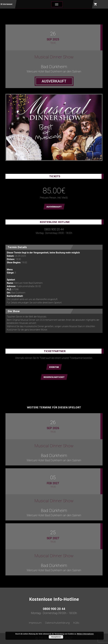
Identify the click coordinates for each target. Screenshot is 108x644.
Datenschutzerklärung (57, 623)
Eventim (54, 367)
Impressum (35, 623)
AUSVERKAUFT (54, 207)
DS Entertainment (6, 4)
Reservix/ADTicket (54, 377)
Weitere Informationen (85, 634)
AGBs (76, 623)
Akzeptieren (56, 637)
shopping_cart (95, 4)
